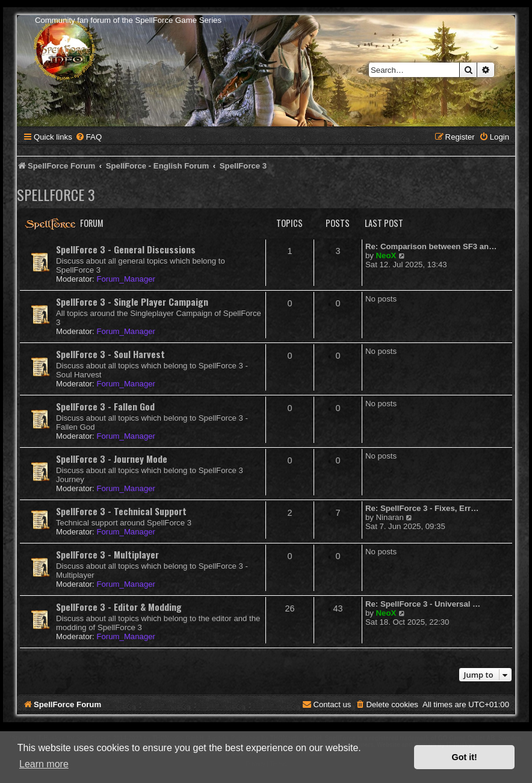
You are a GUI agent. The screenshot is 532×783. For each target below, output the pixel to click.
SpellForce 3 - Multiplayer (107, 554)
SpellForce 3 (56, 194)
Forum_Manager (125, 279)
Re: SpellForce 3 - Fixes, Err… (422, 508)
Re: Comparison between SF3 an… (431, 246)
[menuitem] (88, 137)
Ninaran (390, 517)
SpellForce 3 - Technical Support (121, 511)
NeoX (386, 255)
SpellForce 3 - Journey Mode (112, 459)
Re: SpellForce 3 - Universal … (423, 604)
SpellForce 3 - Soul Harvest (110, 354)
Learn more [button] (44, 764)
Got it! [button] (465, 757)
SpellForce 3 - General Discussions (126, 249)
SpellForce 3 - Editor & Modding (119, 607)
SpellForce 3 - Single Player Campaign (132, 302)
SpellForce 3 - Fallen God (105, 406)
